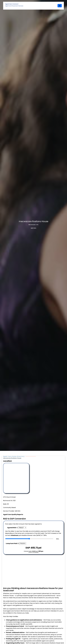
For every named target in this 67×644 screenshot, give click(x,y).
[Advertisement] (33, 571)
